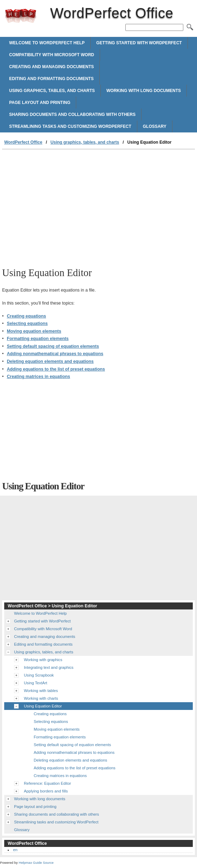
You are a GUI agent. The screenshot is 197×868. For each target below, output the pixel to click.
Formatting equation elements (38, 339)
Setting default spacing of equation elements (53, 346)
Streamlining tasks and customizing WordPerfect (70, 126)
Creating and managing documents (51, 67)
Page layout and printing (40, 103)
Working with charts (41, 698)
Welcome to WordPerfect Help (47, 43)
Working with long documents (144, 91)
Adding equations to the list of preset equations (56, 369)
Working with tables (41, 691)
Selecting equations (27, 324)
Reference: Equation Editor (47, 783)
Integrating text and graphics (49, 667)
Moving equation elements (34, 331)
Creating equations (26, 316)
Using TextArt (35, 683)
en (15, 850)
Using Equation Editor (43, 706)
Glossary (155, 126)
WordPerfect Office (21, 16)
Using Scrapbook (39, 675)
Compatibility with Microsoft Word (52, 55)
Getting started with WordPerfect (139, 43)
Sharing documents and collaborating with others (72, 115)
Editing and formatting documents (51, 79)
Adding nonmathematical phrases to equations (55, 354)
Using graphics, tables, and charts (52, 91)
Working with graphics (43, 660)
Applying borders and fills (46, 791)
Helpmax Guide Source (36, 863)
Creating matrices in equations (38, 377)
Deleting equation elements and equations (50, 361)
